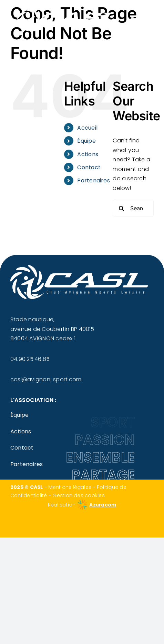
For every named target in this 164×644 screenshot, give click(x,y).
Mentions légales (70, 487)
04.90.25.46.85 (30, 359)
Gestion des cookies (79, 495)
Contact (89, 167)
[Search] (121, 208)
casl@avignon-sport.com (46, 379)
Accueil (87, 128)
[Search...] (133, 208)
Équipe (86, 141)
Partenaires (94, 180)
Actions (88, 154)
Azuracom (103, 505)
